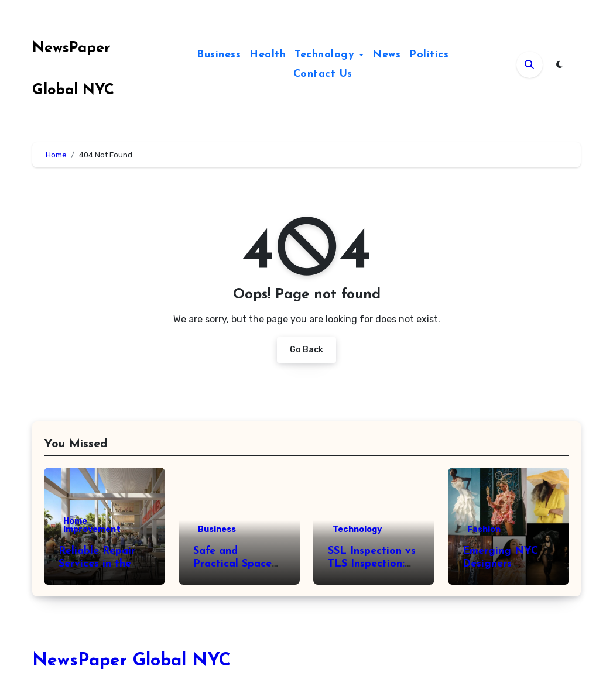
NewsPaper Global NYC (131, 661)
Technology (326, 55)
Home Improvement (92, 525)
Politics (429, 55)
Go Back (306, 350)
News (386, 55)
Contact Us (323, 74)
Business (219, 55)
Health (268, 55)
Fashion (484, 529)
